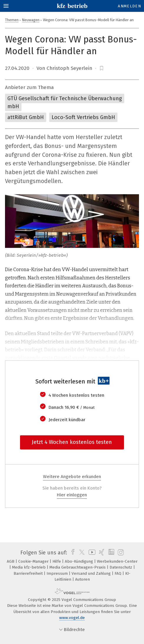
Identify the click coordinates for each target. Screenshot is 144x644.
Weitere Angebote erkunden (72, 477)
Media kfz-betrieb (29, 567)
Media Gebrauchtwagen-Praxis (78, 567)
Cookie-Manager (34, 561)
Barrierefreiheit (29, 573)
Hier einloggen (72, 495)
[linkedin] (111, 553)
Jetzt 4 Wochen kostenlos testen (72, 442)
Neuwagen (31, 20)
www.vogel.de (72, 618)
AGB (11, 561)
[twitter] (80, 553)
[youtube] (91, 553)
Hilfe (57, 561)
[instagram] (120, 553)
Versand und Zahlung (92, 573)
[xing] (101, 553)
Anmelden (129, 6)
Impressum (58, 573)
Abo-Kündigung (80, 561)
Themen (12, 20)
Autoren (82, 579)
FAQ (119, 573)
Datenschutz (121, 567)
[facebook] (71, 553)
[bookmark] (102, 68)
